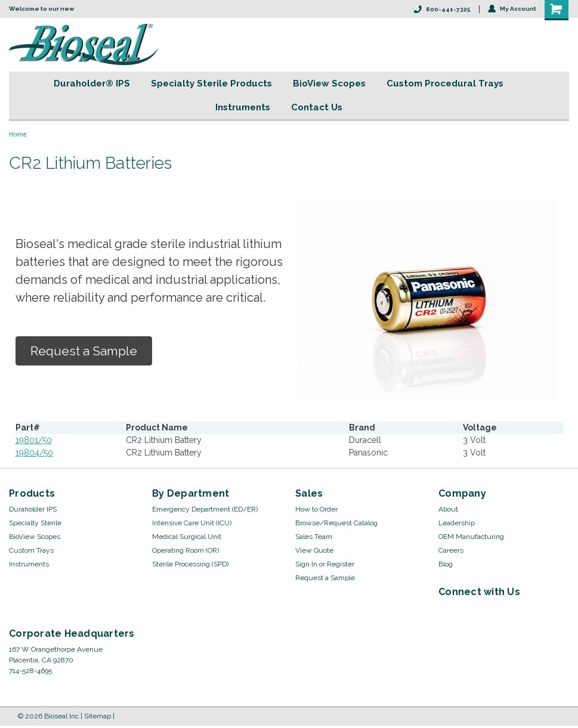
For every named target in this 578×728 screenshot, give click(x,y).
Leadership (457, 523)
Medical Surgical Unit (187, 537)
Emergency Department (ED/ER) (205, 509)
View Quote (314, 550)
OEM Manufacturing (471, 537)
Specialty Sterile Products (211, 83)
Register (341, 564)
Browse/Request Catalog (336, 523)
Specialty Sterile (35, 523)
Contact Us (317, 107)
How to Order (316, 509)
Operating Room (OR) (186, 550)
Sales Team (314, 537)
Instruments (243, 107)
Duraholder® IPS (92, 83)
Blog (446, 564)
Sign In (306, 564)
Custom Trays (31, 550)
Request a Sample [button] (84, 351)
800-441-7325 (442, 9)
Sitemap (98, 716)
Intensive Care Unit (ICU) (192, 523)
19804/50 (34, 453)
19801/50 (34, 440)
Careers (451, 550)
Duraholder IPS (33, 509)
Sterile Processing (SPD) (190, 564)
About (448, 509)
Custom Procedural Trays (445, 83)
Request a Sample (325, 578)
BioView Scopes (329, 83)
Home (18, 134)
